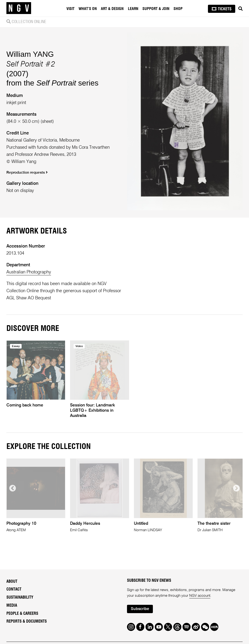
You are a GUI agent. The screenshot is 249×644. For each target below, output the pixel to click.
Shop (178, 9)
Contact (14, 589)
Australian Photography (29, 272)
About (12, 582)
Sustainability (20, 597)
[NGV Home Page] (19, 8)
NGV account (200, 596)
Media (12, 606)
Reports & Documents (27, 621)
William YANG (30, 54)
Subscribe (140, 609)
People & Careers (22, 614)
